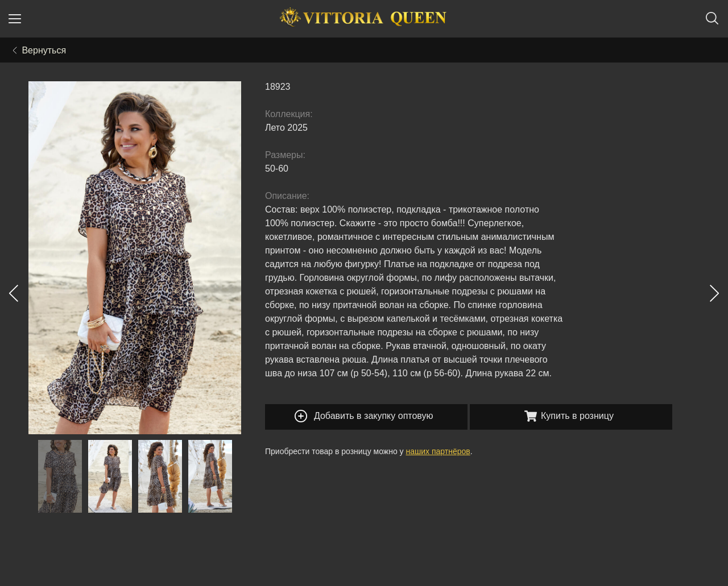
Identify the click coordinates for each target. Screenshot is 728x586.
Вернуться (39, 50)
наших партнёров (438, 451)
